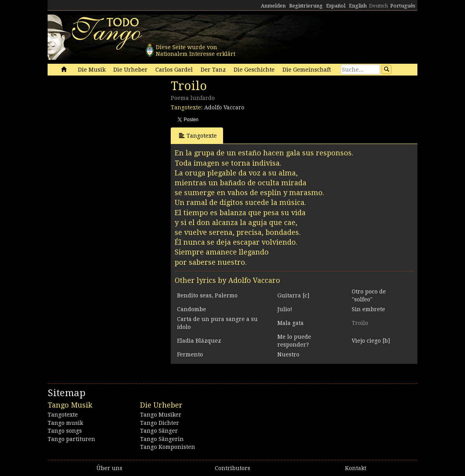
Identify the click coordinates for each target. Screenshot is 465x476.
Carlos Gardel (174, 70)
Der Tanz (213, 70)
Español (336, 6)
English (358, 6)
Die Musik (92, 70)
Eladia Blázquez (199, 341)
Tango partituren (71, 439)
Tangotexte (198, 136)
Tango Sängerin (162, 439)
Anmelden (273, 6)
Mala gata (291, 323)
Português (403, 6)
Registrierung (306, 6)
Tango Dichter (160, 423)
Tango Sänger (159, 431)
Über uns (109, 468)
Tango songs (65, 431)
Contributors (232, 468)
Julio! (285, 309)
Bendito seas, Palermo (207, 295)
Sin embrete (368, 309)
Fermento (190, 354)
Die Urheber (130, 70)
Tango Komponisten (168, 447)
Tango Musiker (161, 415)
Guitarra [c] (293, 295)
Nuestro (288, 354)
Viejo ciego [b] (371, 341)
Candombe (192, 309)
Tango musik (65, 423)
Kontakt (356, 468)
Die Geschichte (254, 70)
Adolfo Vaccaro (224, 107)
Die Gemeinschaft (307, 70)
